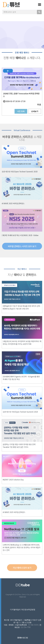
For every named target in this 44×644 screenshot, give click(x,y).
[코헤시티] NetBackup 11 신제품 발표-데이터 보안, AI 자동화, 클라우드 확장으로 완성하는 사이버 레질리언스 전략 (21, 547)
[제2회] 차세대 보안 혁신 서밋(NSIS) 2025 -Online (20, 235)
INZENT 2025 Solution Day (13, 480)
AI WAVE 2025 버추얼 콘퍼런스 (13, 203)
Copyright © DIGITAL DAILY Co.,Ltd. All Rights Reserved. (23, 596)
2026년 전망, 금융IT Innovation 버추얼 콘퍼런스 (21, 95)
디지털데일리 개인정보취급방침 (23, 610)
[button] (22, 249)
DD (23, 585)
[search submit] (39, 12)
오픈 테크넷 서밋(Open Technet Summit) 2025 (20, 172)
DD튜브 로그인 (23, 638)
